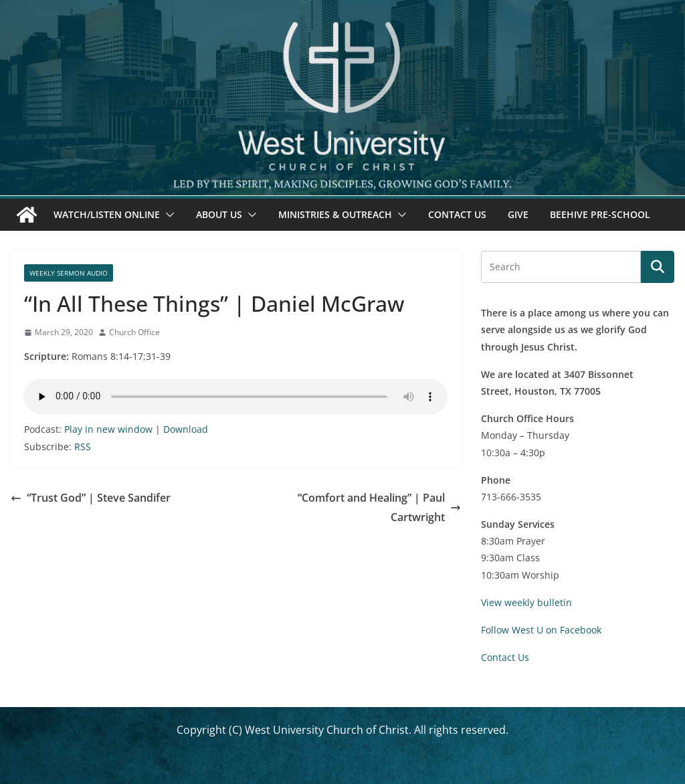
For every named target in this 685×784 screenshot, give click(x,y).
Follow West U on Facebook (541, 630)
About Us (219, 214)
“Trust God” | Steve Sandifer (91, 498)
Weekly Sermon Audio (69, 273)
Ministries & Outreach (335, 214)
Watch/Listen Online (107, 214)
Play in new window (108, 429)
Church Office (134, 332)
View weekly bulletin (526, 602)
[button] (167, 215)
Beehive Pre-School (600, 214)
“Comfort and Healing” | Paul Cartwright (379, 507)
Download (186, 429)
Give (518, 214)
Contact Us (457, 214)
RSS (83, 447)
